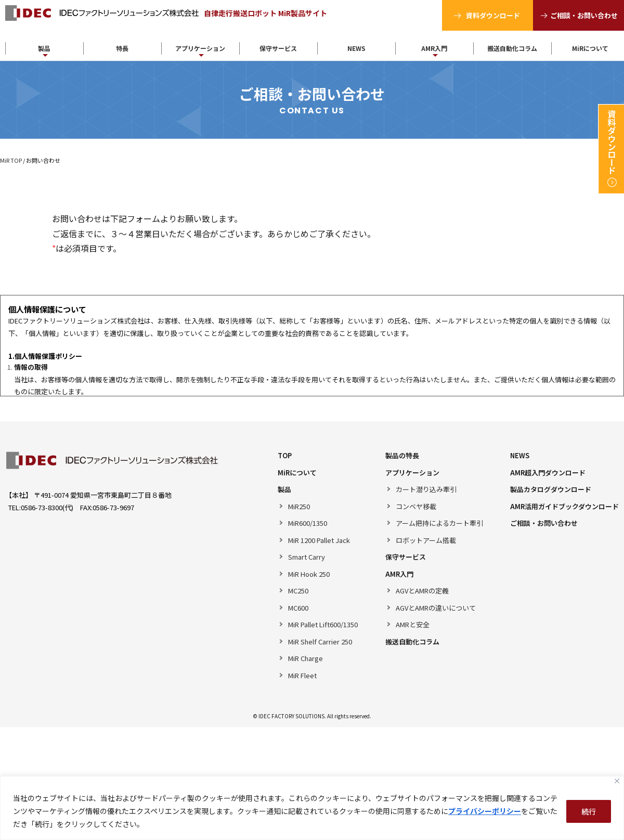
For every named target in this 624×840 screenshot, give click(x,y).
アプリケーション (200, 48)
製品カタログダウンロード (551, 489)
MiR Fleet (302, 675)
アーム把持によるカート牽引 (439, 523)
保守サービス (278, 48)
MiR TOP (11, 160)
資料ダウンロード (493, 15)
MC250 (298, 591)
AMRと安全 (413, 624)
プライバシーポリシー (485, 811)
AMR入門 (434, 48)
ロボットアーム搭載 (426, 540)
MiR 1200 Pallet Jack (319, 540)
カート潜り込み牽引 (426, 489)
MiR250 (299, 506)
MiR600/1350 (308, 523)
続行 (589, 811)
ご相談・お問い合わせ (584, 15)
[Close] (617, 781)
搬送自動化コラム (512, 48)
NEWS (356, 48)
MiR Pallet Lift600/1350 (323, 624)
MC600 (298, 608)
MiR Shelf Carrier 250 (320, 642)
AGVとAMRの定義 (422, 591)
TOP (285, 455)
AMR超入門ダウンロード (548, 473)
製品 (44, 48)
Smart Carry (307, 557)
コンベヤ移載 (416, 506)
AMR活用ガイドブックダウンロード (564, 506)
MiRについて (297, 473)
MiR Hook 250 (309, 574)
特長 (122, 48)
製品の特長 (402, 455)
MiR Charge (305, 658)
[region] (312, 808)
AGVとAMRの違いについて (436, 608)
